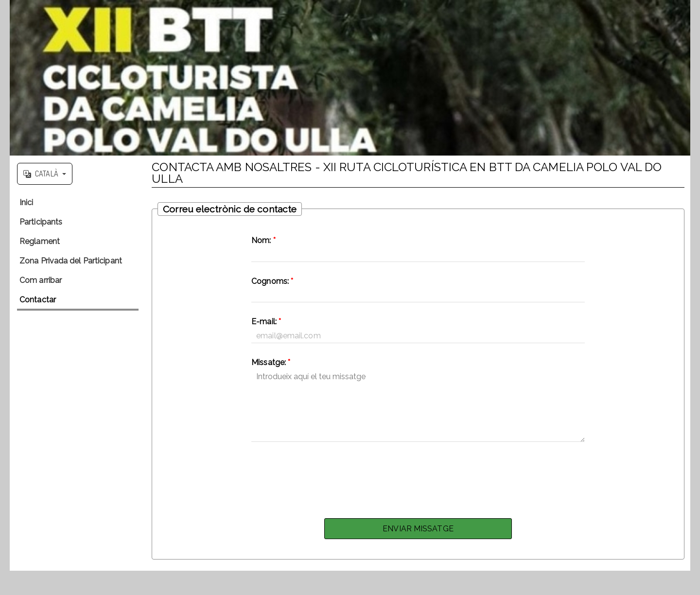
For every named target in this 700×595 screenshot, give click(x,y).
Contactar (38, 300)
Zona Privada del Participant (71, 261)
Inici (26, 202)
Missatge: (271, 362)
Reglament (40, 241)
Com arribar (41, 280)
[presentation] (418, 477)
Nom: (263, 240)
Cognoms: (272, 281)
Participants (41, 222)
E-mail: (266, 322)
